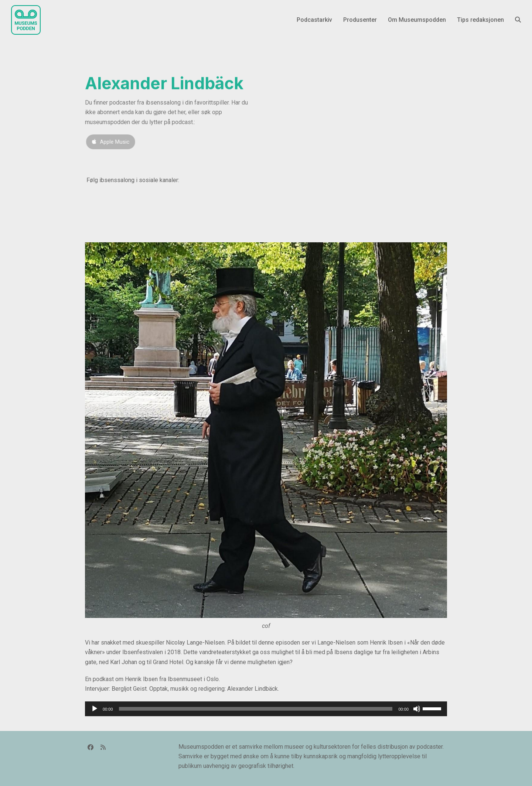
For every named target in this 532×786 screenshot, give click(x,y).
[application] (266, 709)
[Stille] (417, 709)
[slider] (256, 709)
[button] (518, 20)
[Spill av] (95, 709)
